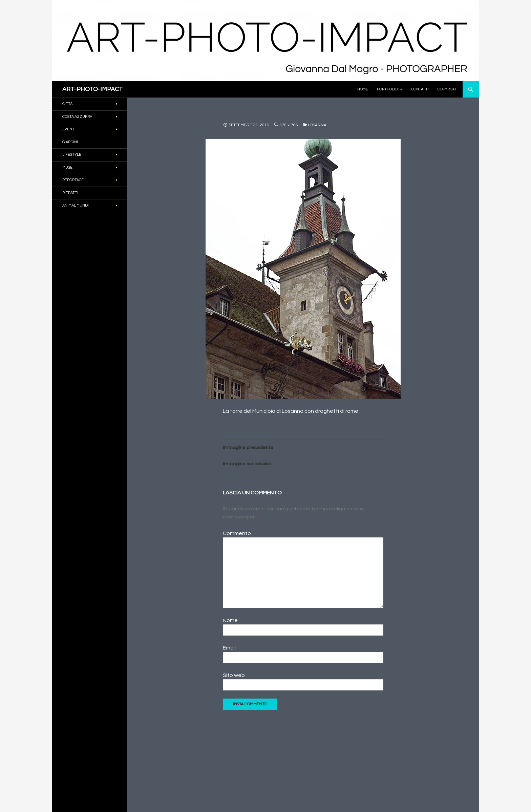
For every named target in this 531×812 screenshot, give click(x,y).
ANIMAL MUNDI (76, 205)
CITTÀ (67, 104)
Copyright (448, 89)
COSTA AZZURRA (77, 117)
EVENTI (69, 129)
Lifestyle (72, 155)
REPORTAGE (73, 180)
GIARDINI (70, 142)
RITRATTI (70, 193)
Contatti (420, 89)
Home (363, 89)
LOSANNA (317, 125)
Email (231, 648)
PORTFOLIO (387, 89)
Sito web (234, 675)
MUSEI (68, 167)
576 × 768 (289, 125)
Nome (232, 620)
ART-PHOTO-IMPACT (93, 89)
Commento (238, 533)
